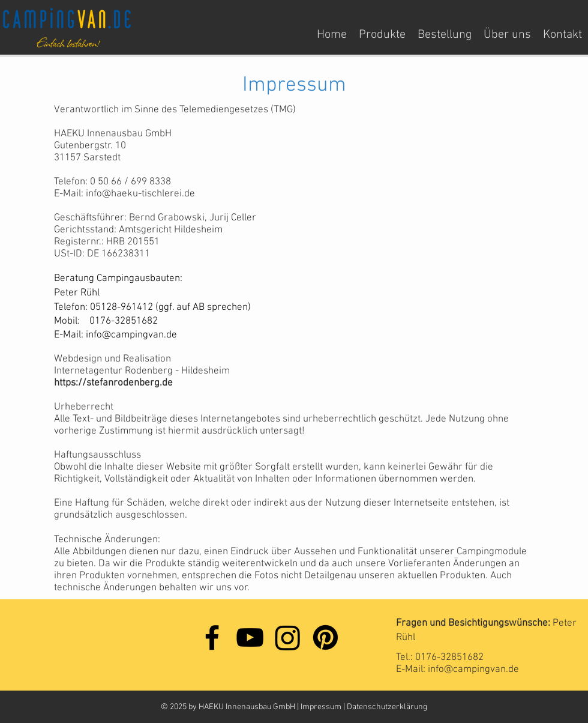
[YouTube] (250, 637)
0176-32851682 (449, 658)
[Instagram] (288, 637)
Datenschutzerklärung (387, 707)
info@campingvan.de (131, 335)
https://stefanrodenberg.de (113, 383)
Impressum (322, 707)
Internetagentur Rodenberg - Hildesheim (142, 371)
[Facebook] (212, 637)
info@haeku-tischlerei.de (140, 194)
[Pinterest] (325, 637)
